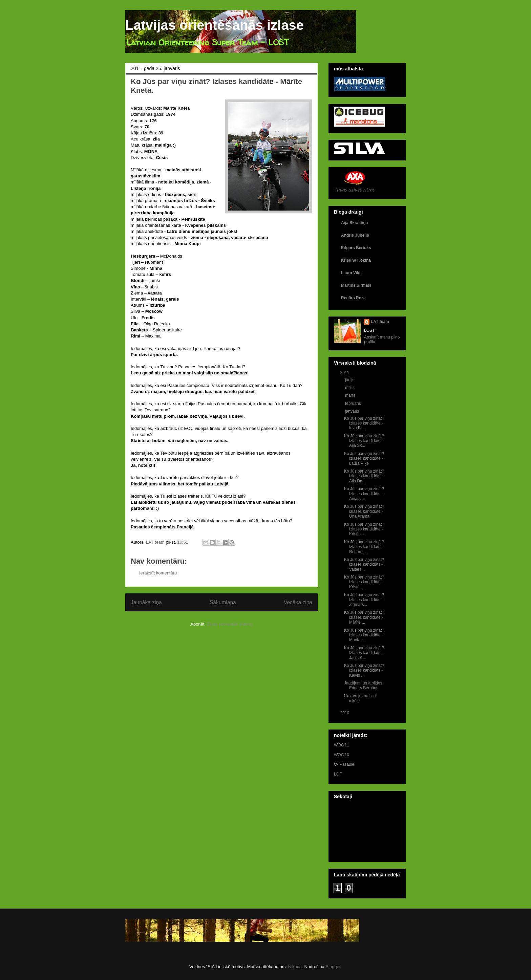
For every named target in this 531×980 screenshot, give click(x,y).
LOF (338, 774)
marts (351, 395)
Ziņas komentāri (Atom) (230, 624)
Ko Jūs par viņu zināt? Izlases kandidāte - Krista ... (364, 582)
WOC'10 (342, 755)
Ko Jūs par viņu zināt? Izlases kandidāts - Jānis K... (364, 653)
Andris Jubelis (355, 235)
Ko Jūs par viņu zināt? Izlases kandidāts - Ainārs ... (364, 494)
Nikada (295, 967)
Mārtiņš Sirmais (356, 285)
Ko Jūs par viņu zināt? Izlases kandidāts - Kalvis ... (364, 670)
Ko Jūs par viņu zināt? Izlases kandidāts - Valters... (364, 564)
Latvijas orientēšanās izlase (215, 25)
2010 (345, 713)
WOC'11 (342, 745)
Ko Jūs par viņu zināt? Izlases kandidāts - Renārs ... (364, 547)
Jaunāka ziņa (146, 602)
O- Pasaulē (344, 764)
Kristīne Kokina (356, 260)
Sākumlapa (223, 602)
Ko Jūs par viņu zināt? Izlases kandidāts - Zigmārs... (364, 600)
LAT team (380, 322)
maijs (350, 388)
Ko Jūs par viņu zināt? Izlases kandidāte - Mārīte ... (364, 617)
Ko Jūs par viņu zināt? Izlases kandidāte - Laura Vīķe (364, 459)
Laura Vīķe (351, 273)
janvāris (353, 411)
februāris (354, 404)
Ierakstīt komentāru (158, 573)
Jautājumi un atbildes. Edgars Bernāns (364, 685)
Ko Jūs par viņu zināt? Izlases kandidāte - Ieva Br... (364, 423)
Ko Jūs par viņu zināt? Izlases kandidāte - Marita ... (364, 635)
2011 (345, 373)
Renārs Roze (353, 298)
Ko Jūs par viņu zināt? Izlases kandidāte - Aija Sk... (364, 441)
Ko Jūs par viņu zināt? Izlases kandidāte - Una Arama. (364, 511)
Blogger (333, 967)
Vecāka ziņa (298, 602)
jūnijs (350, 380)
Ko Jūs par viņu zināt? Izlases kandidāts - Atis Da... (364, 476)
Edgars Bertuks (356, 248)
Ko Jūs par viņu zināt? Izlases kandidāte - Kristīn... (364, 529)
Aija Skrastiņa (354, 223)
